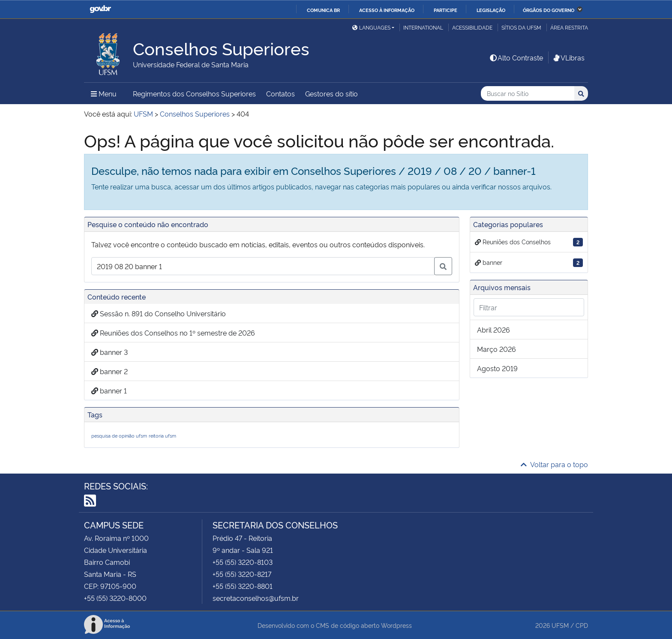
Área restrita (569, 27)
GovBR (100, 9)
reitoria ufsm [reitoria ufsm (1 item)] (162, 436)
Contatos (280, 93)
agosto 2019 (497, 368)
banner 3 (109, 352)
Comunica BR (323, 10)
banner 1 (109, 390)
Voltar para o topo (554, 464)
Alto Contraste (516, 57)
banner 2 (109, 371)
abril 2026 (493, 330)
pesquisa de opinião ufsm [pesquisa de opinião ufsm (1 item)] (119, 436)
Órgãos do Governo (549, 10)
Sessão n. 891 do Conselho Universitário (159, 313)
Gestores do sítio (331, 93)
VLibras (568, 57)
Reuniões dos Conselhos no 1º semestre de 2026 (173, 333)
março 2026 (496, 349)
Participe (445, 10)
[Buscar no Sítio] (528, 94)
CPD (582, 625)
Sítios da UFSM (521, 27)
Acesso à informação (387, 10)
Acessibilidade (472, 27)
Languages (371, 27)
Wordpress (396, 625)
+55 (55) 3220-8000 (115, 598)
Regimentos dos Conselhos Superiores (194, 93)
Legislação (491, 10)
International (423, 27)
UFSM (560, 625)
